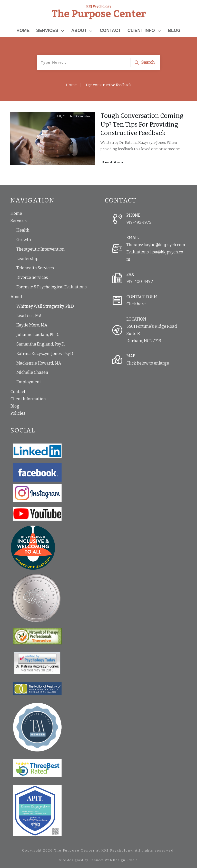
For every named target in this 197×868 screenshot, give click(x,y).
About (16, 297)
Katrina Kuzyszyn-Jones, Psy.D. (45, 354)
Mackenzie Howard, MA (39, 363)
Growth (24, 240)
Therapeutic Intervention (41, 249)
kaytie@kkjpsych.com (164, 245)
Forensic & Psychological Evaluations (52, 287)
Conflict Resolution (77, 116)
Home (16, 213)
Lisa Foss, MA (29, 316)
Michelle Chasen (32, 372)
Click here (136, 304)
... (182, 149)
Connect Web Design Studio (114, 860)
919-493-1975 (139, 222)
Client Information (28, 399)
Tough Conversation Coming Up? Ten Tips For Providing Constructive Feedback (142, 124)
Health (23, 230)
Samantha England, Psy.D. (41, 344)
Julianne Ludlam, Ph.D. (38, 335)
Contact (18, 392)
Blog (15, 406)
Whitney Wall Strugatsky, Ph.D (45, 306)
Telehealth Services (35, 268)
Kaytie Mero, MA (32, 325)
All (59, 116)
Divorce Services (32, 277)
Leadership (27, 259)
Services (19, 221)
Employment (29, 382)
